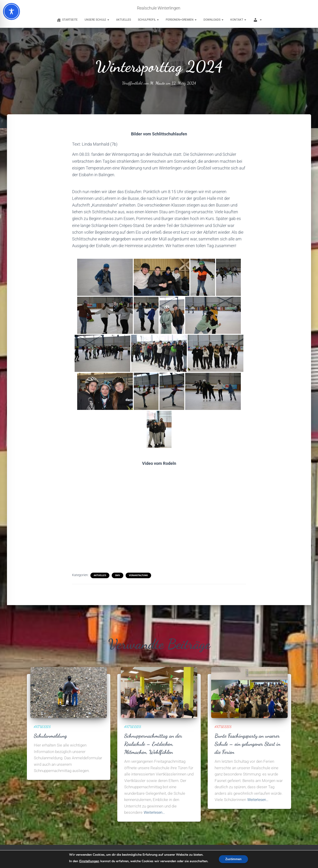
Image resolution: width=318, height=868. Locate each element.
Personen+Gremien (181, 20)
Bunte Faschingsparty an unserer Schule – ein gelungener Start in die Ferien (249, 744)
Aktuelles (124, 20)
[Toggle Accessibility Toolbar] (11, 11)
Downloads (213, 20)
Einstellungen (89, 861)
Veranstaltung (138, 575)
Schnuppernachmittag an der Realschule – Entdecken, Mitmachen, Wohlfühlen (155, 744)
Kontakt (238, 20)
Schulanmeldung (51, 736)
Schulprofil (148, 20)
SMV (118, 575)
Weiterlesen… (155, 812)
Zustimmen (233, 859)
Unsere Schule (97, 20)
